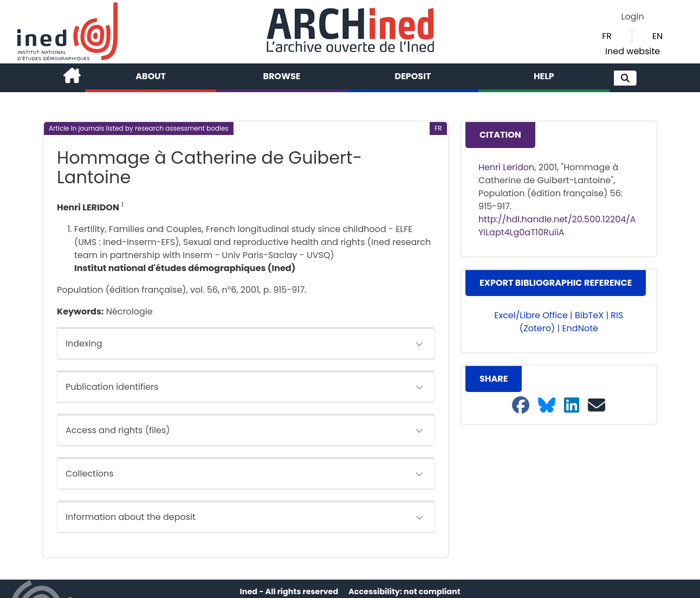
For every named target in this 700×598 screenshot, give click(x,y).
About (151, 76)
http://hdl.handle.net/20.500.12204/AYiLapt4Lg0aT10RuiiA (557, 226)
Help (544, 76)
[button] (625, 78)
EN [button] (657, 36)
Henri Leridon (506, 167)
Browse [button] (282, 76)
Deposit (413, 76)
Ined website (633, 51)
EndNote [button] (580, 328)
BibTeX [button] (589, 315)
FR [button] (607, 36)
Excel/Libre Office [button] (531, 315)
